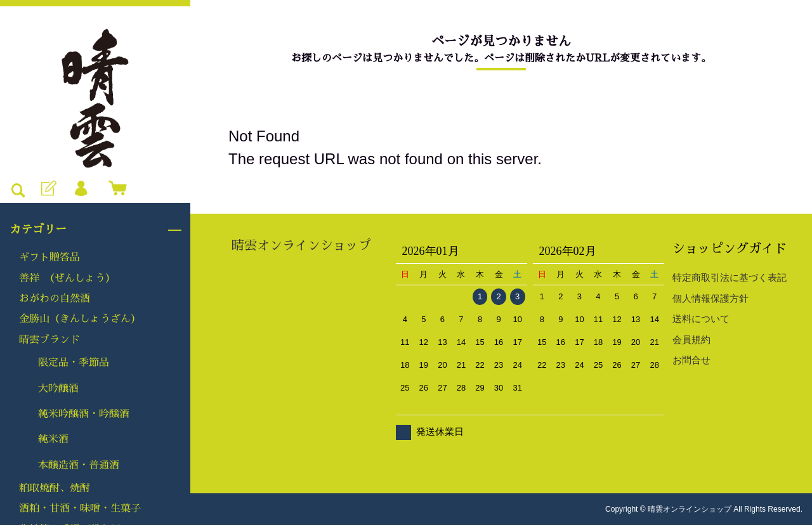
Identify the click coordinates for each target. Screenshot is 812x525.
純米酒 (53, 439)
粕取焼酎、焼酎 (55, 488)
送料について (701, 319)
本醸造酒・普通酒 (79, 465)
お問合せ (691, 360)
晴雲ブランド (49, 340)
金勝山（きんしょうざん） (80, 319)
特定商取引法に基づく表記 (730, 277)
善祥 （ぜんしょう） (67, 278)
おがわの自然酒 (55, 299)
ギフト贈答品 (49, 257)
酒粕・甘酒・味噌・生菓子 (80, 509)
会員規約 (691, 340)
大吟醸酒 (58, 389)
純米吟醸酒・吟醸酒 (84, 414)
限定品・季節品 (74, 363)
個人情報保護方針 (710, 298)
